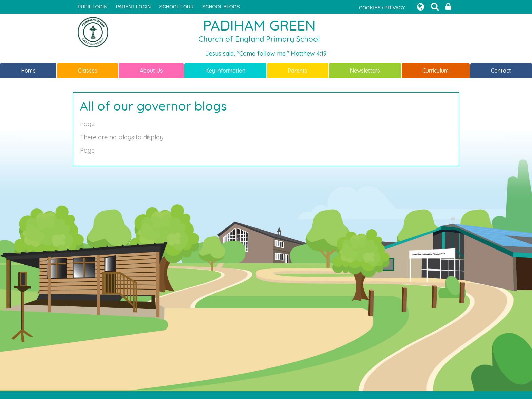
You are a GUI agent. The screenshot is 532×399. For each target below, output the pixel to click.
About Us (151, 71)
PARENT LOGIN (133, 7)
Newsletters (365, 71)
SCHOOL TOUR (176, 7)
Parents (298, 71)
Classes (88, 71)
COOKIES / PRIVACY (382, 8)
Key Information (225, 71)
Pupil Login (92, 7)
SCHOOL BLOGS (221, 7)
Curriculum (435, 71)
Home (28, 71)
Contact (501, 71)
